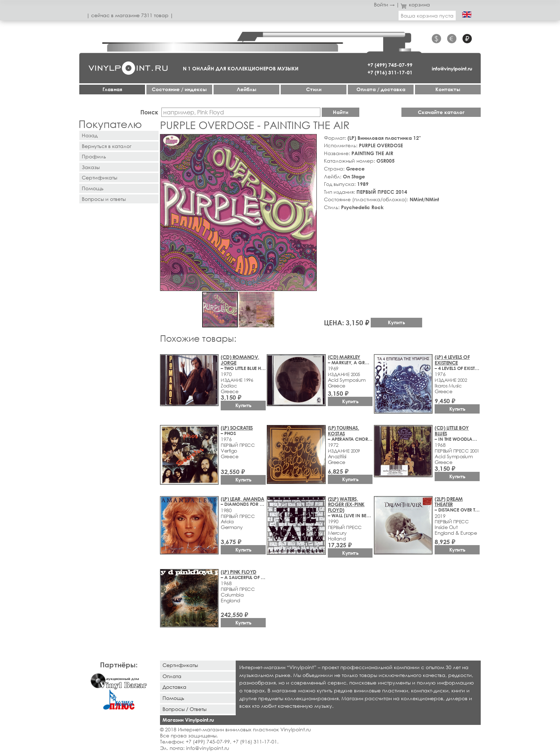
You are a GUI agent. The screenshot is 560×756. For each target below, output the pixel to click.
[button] (310, 141)
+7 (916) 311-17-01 (390, 72)
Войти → (384, 4)
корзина (416, 4)
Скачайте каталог (441, 112)
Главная (112, 89)
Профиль (94, 156)
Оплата (172, 676)
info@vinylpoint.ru (452, 68)
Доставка (174, 687)
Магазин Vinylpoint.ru (188, 720)
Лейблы (247, 89)
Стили (314, 89)
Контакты (448, 89)
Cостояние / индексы (179, 89)
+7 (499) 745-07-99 (390, 65)
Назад (90, 135)
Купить (396, 322)
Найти (341, 112)
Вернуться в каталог (107, 146)
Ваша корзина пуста (427, 16)
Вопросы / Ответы (184, 709)
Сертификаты (99, 177)
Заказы (91, 167)
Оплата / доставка (381, 89)
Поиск (149, 112)
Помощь (93, 188)
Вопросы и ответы (104, 199)
